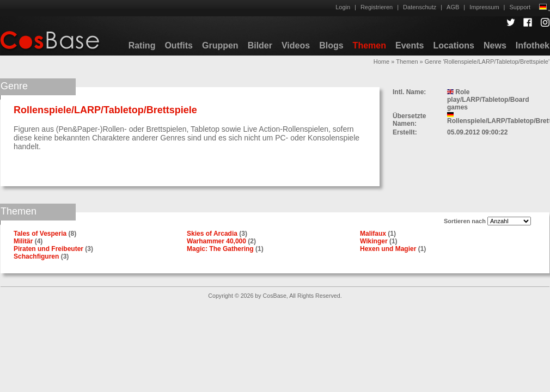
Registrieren (377, 7)
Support (520, 7)
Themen (369, 45)
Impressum (484, 7)
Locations (454, 45)
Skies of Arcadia (212, 234)
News (495, 45)
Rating (142, 45)
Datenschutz (420, 7)
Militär (23, 241)
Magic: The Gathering (220, 249)
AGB (453, 7)
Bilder (260, 45)
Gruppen (220, 45)
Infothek (533, 45)
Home (381, 62)
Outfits (179, 45)
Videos (296, 45)
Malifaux (373, 234)
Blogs (331, 45)
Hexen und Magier (388, 249)
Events (410, 45)
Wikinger (374, 241)
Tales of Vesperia (40, 234)
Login (343, 7)
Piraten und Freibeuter (48, 249)
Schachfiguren (36, 256)
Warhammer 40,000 (216, 241)
